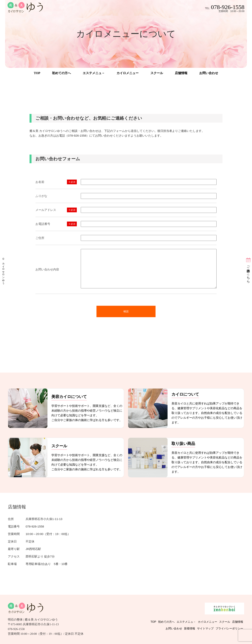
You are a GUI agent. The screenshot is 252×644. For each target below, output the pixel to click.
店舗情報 (181, 73)
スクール (157, 73)
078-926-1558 (228, 7)
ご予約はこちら (248, 272)
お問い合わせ (209, 73)
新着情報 (190, 628)
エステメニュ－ (94, 73)
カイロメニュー (128, 73)
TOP (37, 73)
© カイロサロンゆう (3, 270)
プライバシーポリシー (229, 628)
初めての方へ (61, 73)
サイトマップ (205, 628)
